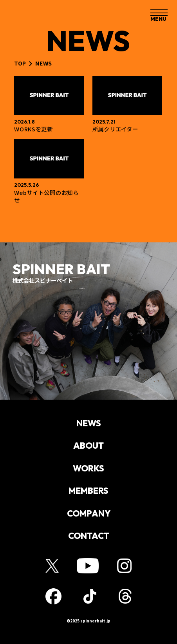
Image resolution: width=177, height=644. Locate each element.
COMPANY (89, 517)
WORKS (89, 471)
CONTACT (88, 541)
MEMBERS (88, 494)
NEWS (89, 424)
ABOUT (88, 447)
